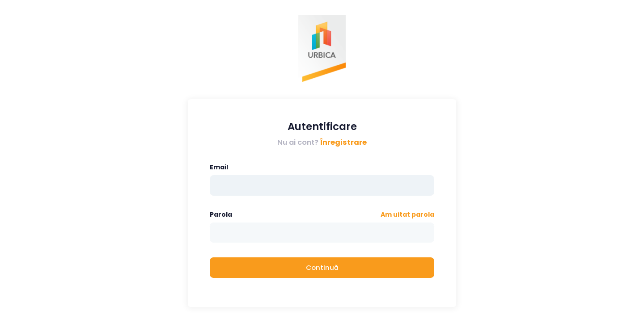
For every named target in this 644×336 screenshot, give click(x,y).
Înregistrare (343, 142)
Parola (221, 214)
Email (219, 167)
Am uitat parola (407, 214)
